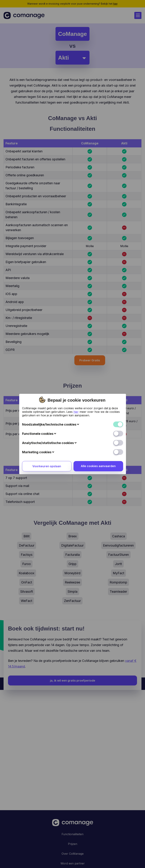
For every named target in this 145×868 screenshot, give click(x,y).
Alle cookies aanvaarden (98, 393)
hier (76, 339)
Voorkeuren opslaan (47, 393)
